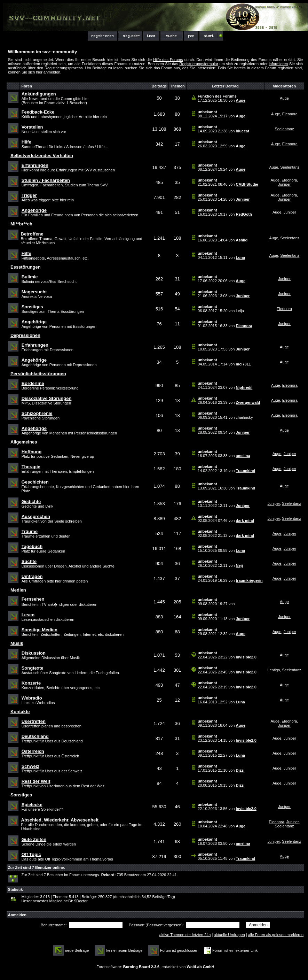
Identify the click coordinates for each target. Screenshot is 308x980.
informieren (278, 64)
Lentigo (274, 670)
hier (39, 72)
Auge (241, 100)
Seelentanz (284, 129)
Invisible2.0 (246, 657)
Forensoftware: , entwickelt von (155, 967)
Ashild (242, 240)
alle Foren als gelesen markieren (276, 935)
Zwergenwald (248, 402)
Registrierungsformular (199, 64)
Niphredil (244, 387)
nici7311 (243, 364)
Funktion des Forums (217, 96)
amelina (243, 456)
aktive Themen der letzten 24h (185, 935)
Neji (239, 565)
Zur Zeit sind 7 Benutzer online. (37, 867)
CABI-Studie (247, 184)
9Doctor (81, 901)
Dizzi (240, 770)
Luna (240, 257)
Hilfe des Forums (168, 60)
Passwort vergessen (164, 925)
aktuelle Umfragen (229, 935)
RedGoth (244, 214)
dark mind (245, 520)
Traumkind (246, 471)
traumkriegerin (249, 580)
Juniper (284, 184)
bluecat (243, 131)
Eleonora (290, 114)
